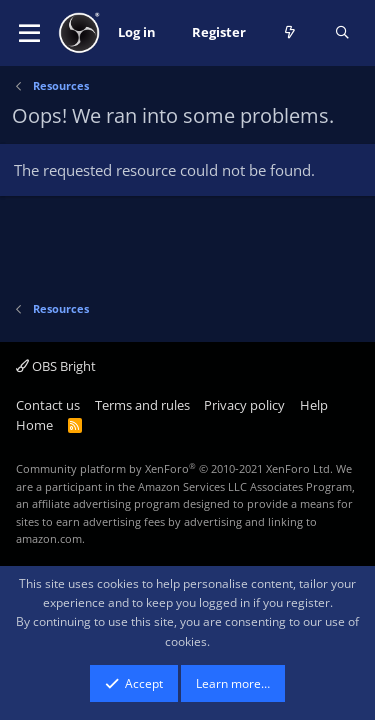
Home (34, 425)
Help (314, 405)
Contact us (48, 405)
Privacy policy (244, 405)
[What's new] (290, 33)
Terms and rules (142, 405)
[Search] (342, 33)
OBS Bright (56, 366)
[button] (29, 33)
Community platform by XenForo (174, 468)
